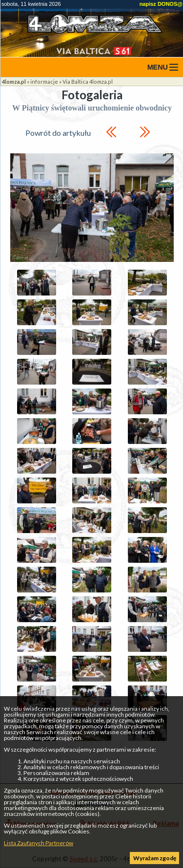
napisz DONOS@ (161, 4)
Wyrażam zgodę (155, 858)
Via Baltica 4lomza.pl (88, 82)
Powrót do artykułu (58, 133)
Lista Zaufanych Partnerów (39, 843)
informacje (44, 82)
